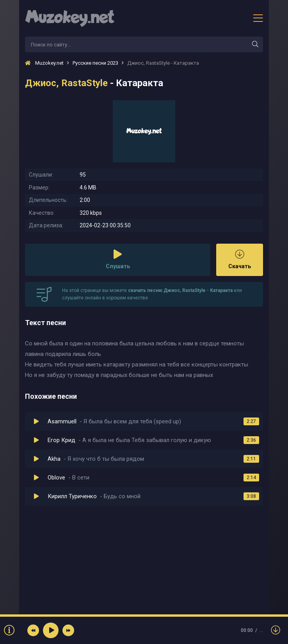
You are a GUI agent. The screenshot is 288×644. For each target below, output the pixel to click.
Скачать (240, 259)
